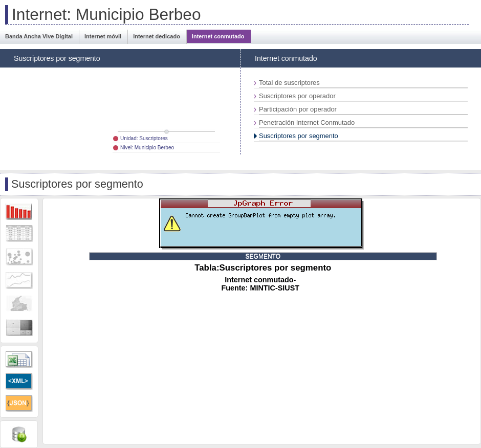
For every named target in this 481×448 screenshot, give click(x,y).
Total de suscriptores (289, 83)
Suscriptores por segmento (299, 136)
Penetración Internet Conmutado (307, 122)
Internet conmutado (218, 36)
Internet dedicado (157, 36)
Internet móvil (103, 36)
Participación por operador (298, 109)
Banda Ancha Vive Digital (39, 36)
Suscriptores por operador (297, 96)
